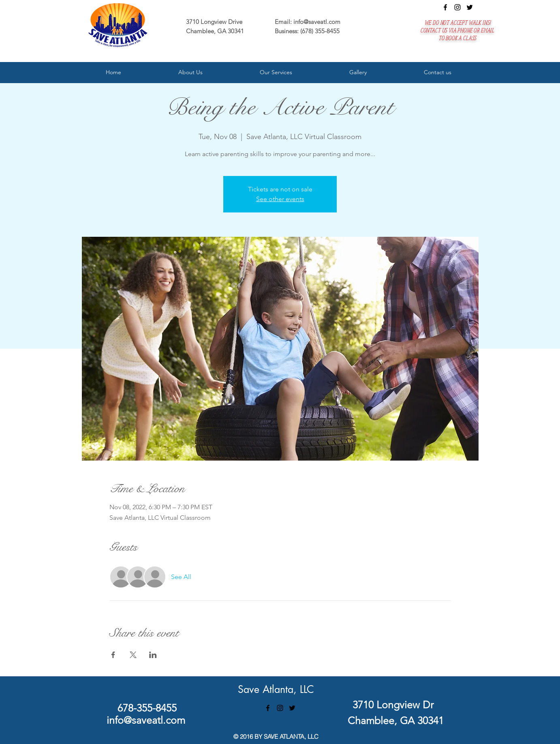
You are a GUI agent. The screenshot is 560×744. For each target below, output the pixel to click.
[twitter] (470, 7)
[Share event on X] (133, 655)
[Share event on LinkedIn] (153, 655)
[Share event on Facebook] (113, 655)
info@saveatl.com (317, 22)
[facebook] (445, 7)
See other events (280, 199)
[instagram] (457, 7)
